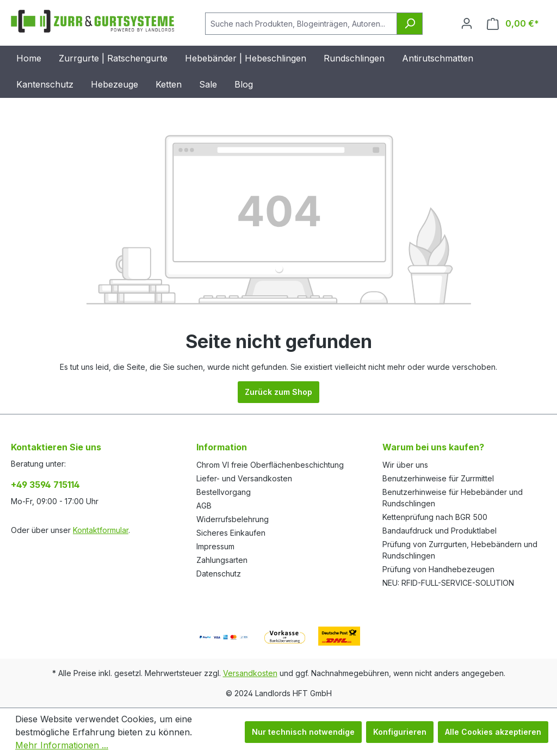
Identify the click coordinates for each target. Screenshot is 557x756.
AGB (204, 506)
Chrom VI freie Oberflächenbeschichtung (270, 465)
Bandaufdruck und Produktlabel (440, 531)
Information (222, 447)
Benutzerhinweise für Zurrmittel (438, 478)
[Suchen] (410, 24)
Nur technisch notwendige (303, 732)
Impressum (215, 546)
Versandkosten (250, 673)
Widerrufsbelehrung (233, 519)
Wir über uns (405, 465)
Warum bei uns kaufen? (433, 447)
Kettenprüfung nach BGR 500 (435, 517)
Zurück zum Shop (278, 392)
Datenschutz (219, 574)
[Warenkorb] (513, 24)
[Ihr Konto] (467, 23)
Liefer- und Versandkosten (244, 478)
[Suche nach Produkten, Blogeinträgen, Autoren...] (301, 24)
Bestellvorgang (224, 492)
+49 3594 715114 (45, 485)
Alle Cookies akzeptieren (493, 732)
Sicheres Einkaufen (231, 533)
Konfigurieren (400, 732)
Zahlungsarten (222, 560)
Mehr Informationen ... (62, 745)
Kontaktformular (101, 530)
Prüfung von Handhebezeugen (438, 569)
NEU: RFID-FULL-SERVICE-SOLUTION (448, 583)
